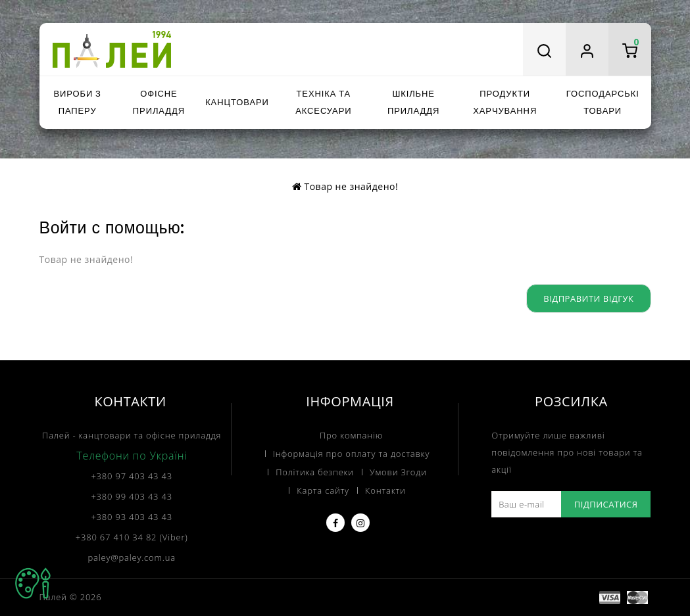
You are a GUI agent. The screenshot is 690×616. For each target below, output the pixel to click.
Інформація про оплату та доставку (351, 454)
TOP (33, 583)
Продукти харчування (505, 102)
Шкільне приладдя (413, 102)
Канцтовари (237, 102)
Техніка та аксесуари (323, 102)
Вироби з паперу (77, 102)
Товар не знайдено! (351, 186)
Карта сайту (323, 490)
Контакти (385, 490)
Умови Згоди (398, 472)
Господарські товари (603, 102)
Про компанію (351, 435)
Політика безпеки (315, 472)
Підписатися (606, 504)
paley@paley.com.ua (132, 557)
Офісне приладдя (159, 102)
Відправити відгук (588, 298)
